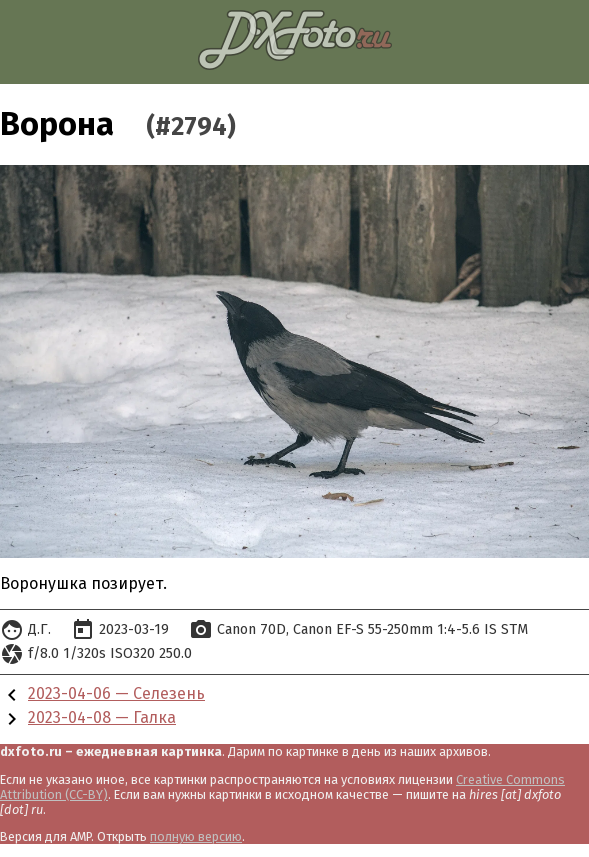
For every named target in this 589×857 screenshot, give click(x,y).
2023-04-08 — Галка (102, 717)
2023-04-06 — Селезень (116, 693)
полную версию (196, 836)
